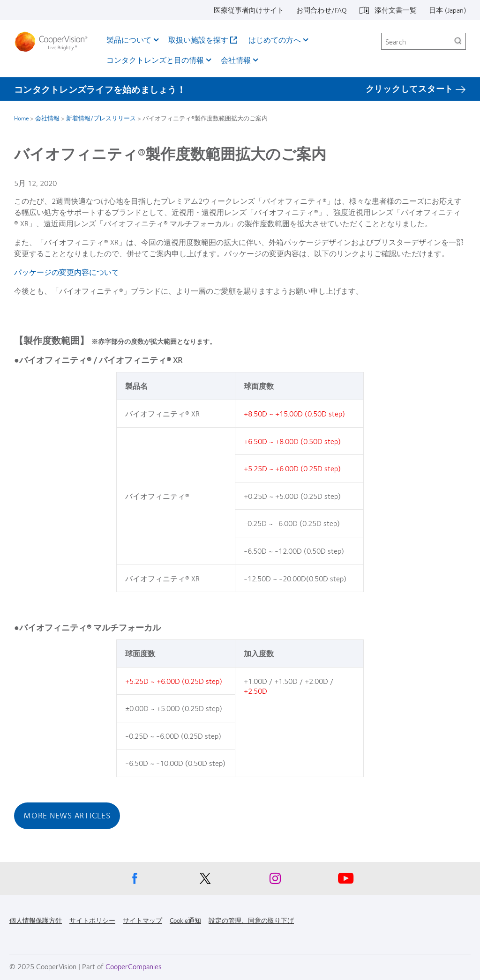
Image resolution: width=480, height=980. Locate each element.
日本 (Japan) (447, 10)
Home (21, 118)
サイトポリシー (92, 920)
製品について (129, 40)
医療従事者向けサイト (249, 10)
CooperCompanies (134, 966)
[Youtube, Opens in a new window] (345, 881)
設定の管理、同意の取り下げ (251, 920)
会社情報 (236, 60)
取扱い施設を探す (198, 40)
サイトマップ (142, 920)
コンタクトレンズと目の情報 (155, 60)
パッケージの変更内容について (67, 272)
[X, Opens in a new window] (205, 881)
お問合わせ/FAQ (322, 10)
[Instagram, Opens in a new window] (275, 881)
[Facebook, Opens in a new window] (135, 881)
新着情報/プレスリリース (101, 118)
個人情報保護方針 (36, 920)
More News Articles (67, 815)
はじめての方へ (275, 40)
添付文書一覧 (396, 10)
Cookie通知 (185, 920)
